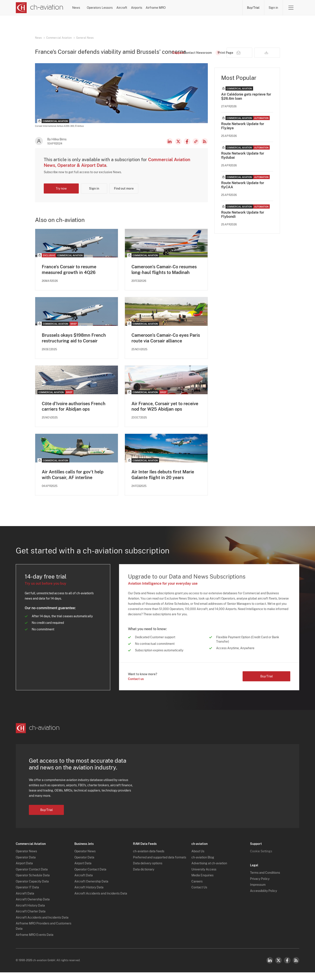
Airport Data (24, 871)
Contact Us (199, 895)
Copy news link (196, 149)
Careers (197, 889)
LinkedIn (170, 149)
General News (85, 38)
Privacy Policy (260, 886)
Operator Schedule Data (33, 883)
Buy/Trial (253, 8)
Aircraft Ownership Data (33, 907)
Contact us (136, 687)
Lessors (141, 8)
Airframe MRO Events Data (35, 942)
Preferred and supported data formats (160, 865)
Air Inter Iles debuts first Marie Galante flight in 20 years (163, 482)
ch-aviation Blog (203, 865)
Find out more (124, 196)
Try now (61, 196)
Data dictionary (144, 877)
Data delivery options (148, 871)
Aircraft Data (25, 901)
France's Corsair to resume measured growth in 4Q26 (69, 277)
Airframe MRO (225, 8)
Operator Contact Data (32, 877)
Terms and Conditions (265, 881)
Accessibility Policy (263, 898)
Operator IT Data (27, 895)
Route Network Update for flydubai (243, 163)
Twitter (278, 968)
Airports (194, 8)
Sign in (273, 8)
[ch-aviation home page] (39, 8)
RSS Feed (205, 149)
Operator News (26, 859)
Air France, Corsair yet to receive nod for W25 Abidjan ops (165, 414)
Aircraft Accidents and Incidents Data (42, 925)
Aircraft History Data (30, 913)
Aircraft (168, 8)
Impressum (258, 893)
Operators (114, 8)
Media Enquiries (202, 883)
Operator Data (26, 865)
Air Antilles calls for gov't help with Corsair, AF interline (73, 482)
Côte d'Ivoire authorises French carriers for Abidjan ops (74, 414)
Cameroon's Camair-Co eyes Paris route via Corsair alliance (166, 345)
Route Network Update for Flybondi (243, 222)
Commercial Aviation (59, 38)
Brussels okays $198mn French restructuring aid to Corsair (74, 345)
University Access (204, 877)
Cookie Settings (261, 859)
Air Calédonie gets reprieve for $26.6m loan (246, 104)
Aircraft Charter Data (31, 919)
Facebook (187, 149)
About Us (198, 859)
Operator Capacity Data (32, 889)
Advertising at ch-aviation (209, 871)
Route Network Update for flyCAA (243, 192)
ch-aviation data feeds (149, 859)
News (87, 8)
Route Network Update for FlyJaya (243, 133)
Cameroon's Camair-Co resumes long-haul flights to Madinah (164, 277)
